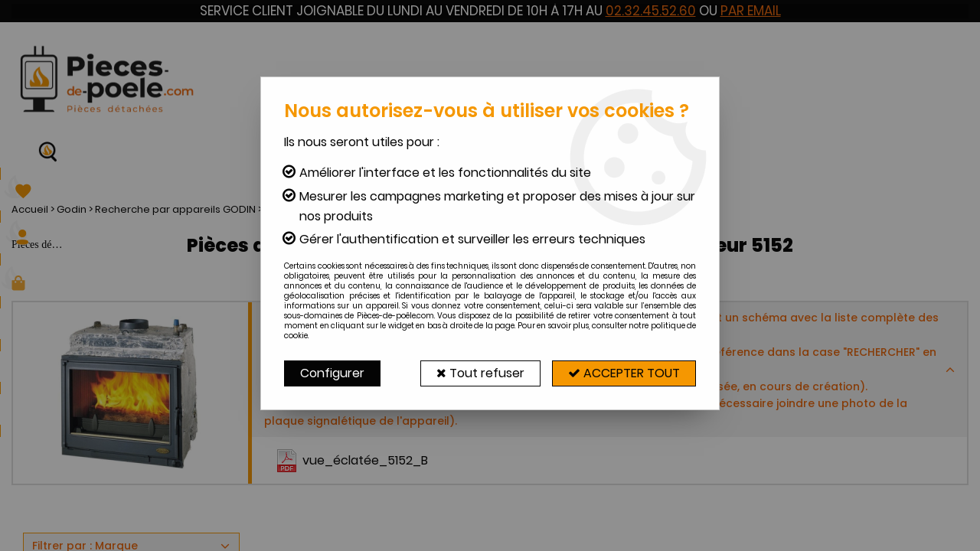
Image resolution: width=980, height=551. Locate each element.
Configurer (332, 373)
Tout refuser (480, 373)
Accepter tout (624, 373)
